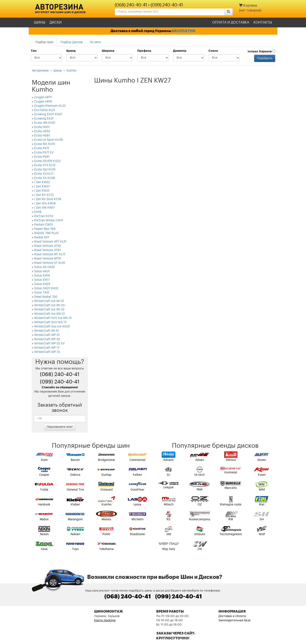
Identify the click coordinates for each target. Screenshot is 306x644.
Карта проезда (105, 620)
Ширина (108, 51)
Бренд (71, 51)
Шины (40, 22)
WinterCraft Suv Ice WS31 (52, 327)
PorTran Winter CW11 (49, 220)
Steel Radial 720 (46, 297)
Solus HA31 (42, 271)
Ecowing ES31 (44, 119)
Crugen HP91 (43, 102)
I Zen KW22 (42, 182)
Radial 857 (42, 237)
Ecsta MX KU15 (45, 144)
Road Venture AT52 (48, 246)
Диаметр (180, 51)
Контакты (263, 22)
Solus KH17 (42, 280)
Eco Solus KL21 (45, 110)
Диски (56, 22)
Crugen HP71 (43, 97)
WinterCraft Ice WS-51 (50, 314)
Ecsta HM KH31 (45, 123)
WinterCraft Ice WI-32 (49, 310)
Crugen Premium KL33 (50, 106)
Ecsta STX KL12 (45, 165)
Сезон (213, 51)
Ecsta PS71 (42, 148)
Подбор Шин (44, 42)
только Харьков (261, 51)
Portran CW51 (44, 225)
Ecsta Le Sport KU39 (49, 140)
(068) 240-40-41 (131, 5)
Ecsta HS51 (42, 127)
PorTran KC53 (44, 216)
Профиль (144, 51)
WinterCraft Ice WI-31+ (50, 305)
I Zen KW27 (42, 187)
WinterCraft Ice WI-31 (49, 301)
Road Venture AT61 (47, 250)
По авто (95, 42)
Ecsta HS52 (42, 131)
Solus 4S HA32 (45, 267)
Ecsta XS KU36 (45, 178)
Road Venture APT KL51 (50, 242)
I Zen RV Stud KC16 (48, 199)
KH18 (38, 212)
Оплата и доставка (231, 22)
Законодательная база (234, 620)
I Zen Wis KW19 (45, 203)
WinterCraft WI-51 (47, 331)
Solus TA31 (42, 293)
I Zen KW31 (42, 191)
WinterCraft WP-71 (47, 348)
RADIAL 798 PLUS (46, 233)
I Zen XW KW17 (45, 208)
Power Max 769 (45, 229)
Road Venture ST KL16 (50, 263)
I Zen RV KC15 (44, 195)
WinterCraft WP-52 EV (49, 344)
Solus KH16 (42, 276)
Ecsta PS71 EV (44, 153)
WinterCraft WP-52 (47, 339)
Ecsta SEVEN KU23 (47, 161)
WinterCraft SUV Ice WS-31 (53, 318)
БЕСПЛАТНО (184, 31)
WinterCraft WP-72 (47, 352)
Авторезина (59, 7)
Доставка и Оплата (232, 616)
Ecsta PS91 (42, 157)
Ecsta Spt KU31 (45, 170)
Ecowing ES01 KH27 (48, 114)
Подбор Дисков (72, 42)
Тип (34, 51)
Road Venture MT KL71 (50, 254)
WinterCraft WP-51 (47, 335)
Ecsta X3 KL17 (44, 174)
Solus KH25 (42, 284)
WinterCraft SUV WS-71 (50, 322)
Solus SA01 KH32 (46, 288)
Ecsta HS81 (42, 136)
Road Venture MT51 (48, 259)
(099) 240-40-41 (167, 5)
